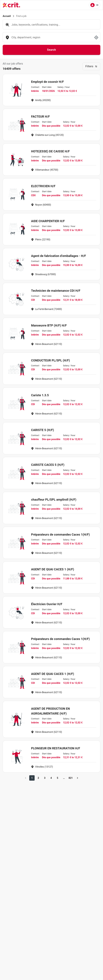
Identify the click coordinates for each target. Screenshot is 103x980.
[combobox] (51, 39)
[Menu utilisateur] (95, 5)
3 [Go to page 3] (45, 778)
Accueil (7, 16)
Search (51, 50)
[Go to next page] (77, 778)
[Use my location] (96, 37)
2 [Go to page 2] (38, 778)
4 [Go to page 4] (51, 778)
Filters (91, 66)
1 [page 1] (32, 778)
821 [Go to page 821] (71, 778)
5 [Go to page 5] (57, 778)
